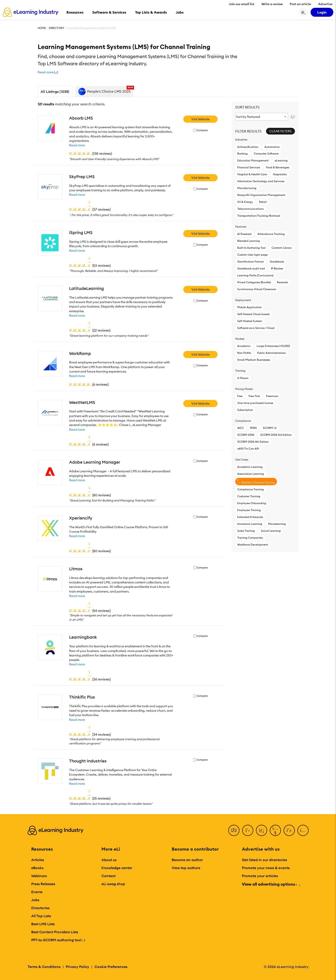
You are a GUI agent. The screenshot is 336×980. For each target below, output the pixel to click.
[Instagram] (303, 830)
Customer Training (249, 496)
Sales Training (246, 531)
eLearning (281, 160)
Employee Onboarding (252, 503)
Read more (77, 145)
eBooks (37, 868)
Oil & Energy (245, 202)
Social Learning (271, 531)
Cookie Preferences (111, 967)
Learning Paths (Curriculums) (255, 275)
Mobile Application (249, 307)
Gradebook (277, 262)
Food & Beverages (278, 167)
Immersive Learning (250, 524)
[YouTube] (275, 830)
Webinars (39, 876)
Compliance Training (250, 489)
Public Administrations (271, 353)
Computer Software (266, 154)
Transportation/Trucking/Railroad (259, 216)
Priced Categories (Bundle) (254, 282)
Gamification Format (250, 262)
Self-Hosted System (250, 321)
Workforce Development (253, 545)
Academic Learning (250, 467)
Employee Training (249, 510)
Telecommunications (250, 209)
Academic (244, 346)
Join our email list (242, 4)
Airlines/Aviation (248, 147)
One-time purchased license (255, 403)
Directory (57, 28)
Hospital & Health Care (252, 174)
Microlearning (277, 524)
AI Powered (244, 234)
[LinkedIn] (262, 830)
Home (42, 28)
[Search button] (303, 12)
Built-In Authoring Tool (251, 248)
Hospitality (280, 174)
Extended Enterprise (250, 517)
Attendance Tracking (271, 234)
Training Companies (250, 538)
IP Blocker (277, 268)
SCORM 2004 (246, 435)
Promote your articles (260, 876)
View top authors (186, 868)
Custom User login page (253, 255)
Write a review (272, 4)
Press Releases (43, 884)
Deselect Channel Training (256, 481)
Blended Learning (249, 241)
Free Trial (254, 396)
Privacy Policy (77, 967)
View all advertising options (271, 884)
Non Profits (244, 353)
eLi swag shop (113, 884)
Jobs (35, 900)
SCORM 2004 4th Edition (253, 442)
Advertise (325, 4)
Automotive (272, 147)
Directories (40, 908)
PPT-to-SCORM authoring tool (58, 940)
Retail (263, 202)
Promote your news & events (266, 868)
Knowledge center (117, 868)
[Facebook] (234, 830)
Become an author (187, 860)
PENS (253, 428)
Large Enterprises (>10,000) (273, 346)
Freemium (272, 396)
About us (109, 860)
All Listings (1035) (55, 92)
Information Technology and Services (261, 181)
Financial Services (249, 167)
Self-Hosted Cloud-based (253, 314)
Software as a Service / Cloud (256, 328)
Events (37, 892)
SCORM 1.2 (270, 428)
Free (240, 396)
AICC (241, 428)
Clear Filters (280, 131)
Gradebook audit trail (251, 268)
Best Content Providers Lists (55, 932)
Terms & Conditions (44, 967)
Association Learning (251, 474)
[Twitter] (248, 830)
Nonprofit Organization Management (261, 195)
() (91, 153)
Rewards (282, 282)
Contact (108, 876)
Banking (242, 154)
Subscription (245, 410)
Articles (38, 860)
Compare (202, 130)
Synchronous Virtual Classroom (257, 289)
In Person (243, 378)
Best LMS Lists (43, 924)
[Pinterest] (289, 830)
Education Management (253, 160)
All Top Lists (41, 916)
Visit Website (200, 119)
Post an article (300, 4)
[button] (48, 72)
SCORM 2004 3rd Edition (276, 435)
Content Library (282, 248)
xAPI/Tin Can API (248, 449)
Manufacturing (247, 188)
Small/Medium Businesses (254, 360)
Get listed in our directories (264, 860)
